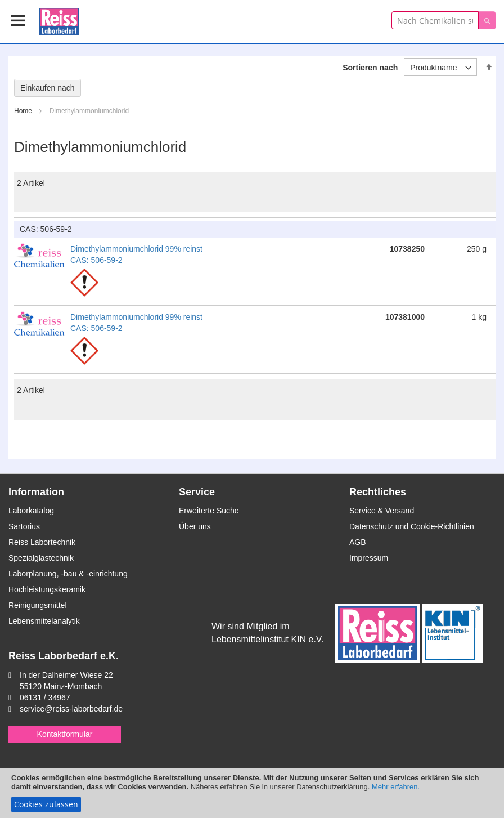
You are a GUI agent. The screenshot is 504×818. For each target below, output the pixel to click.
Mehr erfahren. (396, 787)
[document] (252, 793)
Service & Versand (382, 511)
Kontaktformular (65, 734)
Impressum (369, 558)
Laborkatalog (31, 511)
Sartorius (24, 526)
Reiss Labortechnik (42, 542)
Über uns (195, 526)
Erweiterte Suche (209, 511)
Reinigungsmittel (38, 605)
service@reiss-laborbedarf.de (71, 709)
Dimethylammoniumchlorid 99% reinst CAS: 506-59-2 (136, 254)
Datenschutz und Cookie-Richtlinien (412, 526)
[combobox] (435, 20)
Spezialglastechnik (41, 558)
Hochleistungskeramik (47, 589)
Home (24, 111)
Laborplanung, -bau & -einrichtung (68, 574)
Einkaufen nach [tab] (48, 88)
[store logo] (59, 19)
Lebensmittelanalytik (44, 621)
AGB (358, 542)
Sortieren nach (370, 68)
